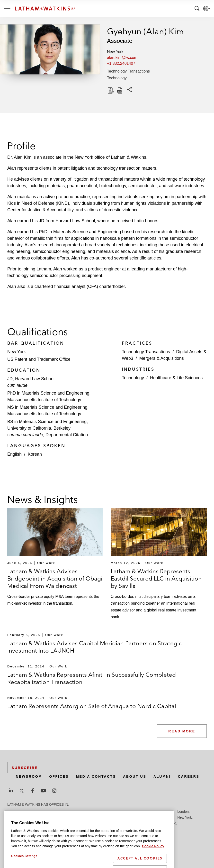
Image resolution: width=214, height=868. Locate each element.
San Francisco (87, 823)
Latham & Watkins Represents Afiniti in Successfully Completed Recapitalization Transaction (92, 678)
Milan (156, 817)
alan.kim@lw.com (122, 58)
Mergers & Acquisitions (162, 358)
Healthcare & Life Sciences (176, 378)
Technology (117, 78)
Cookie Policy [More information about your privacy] (153, 864)
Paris (37, 823)
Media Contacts (96, 776)
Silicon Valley (122, 823)
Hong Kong (150, 812)
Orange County (19, 823)
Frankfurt (115, 812)
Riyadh (49, 823)
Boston (38, 812)
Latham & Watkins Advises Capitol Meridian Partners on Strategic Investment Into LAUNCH (94, 647)
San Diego (65, 823)
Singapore (143, 823)
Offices (59, 776)
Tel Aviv (159, 823)
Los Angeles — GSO (87, 817)
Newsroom (29, 776)
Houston (168, 812)
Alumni (162, 776)
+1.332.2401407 (121, 63)
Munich (169, 817)
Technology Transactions (128, 71)
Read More (182, 731)
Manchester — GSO (134, 817)
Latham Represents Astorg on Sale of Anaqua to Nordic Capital (92, 706)
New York (184, 817)
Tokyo (172, 823)
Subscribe (25, 768)
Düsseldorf (97, 812)
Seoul (105, 823)
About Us (135, 776)
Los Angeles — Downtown (49, 817)
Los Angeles (17, 817)
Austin (12, 812)
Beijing (25, 812)
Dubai (82, 812)
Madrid (111, 817)
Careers (189, 776)
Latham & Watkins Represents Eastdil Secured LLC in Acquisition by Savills (156, 578)
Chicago (68, 812)
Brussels (53, 812)
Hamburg (132, 812)
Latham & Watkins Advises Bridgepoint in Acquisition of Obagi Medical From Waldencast (55, 578)
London (183, 812)
